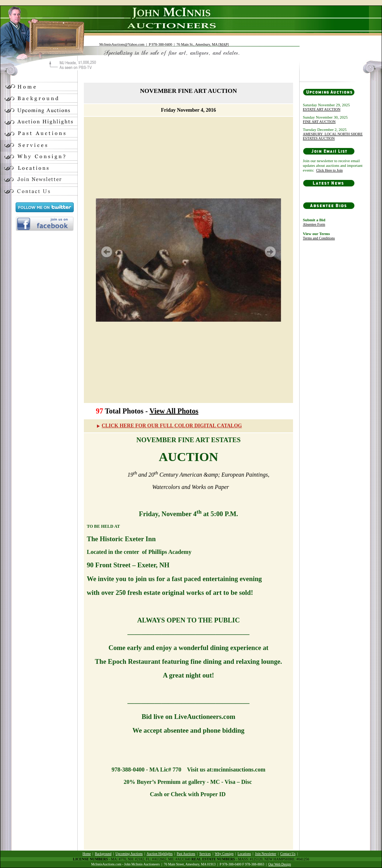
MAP (224, 44)
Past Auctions (186, 854)
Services (205, 854)
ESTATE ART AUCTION (322, 109)
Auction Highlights (160, 854)
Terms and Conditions (319, 238)
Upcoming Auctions (129, 854)
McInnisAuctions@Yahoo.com (122, 44)
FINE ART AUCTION (319, 122)
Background (103, 854)
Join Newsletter (265, 854)
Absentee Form (314, 224)
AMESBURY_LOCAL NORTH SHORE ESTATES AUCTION (333, 136)
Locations (244, 854)
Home (87, 854)
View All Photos (174, 411)
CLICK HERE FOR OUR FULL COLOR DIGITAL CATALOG (169, 426)
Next (270, 252)
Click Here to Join (330, 170)
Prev (107, 252)
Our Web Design (280, 864)
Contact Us (288, 854)
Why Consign (224, 854)
